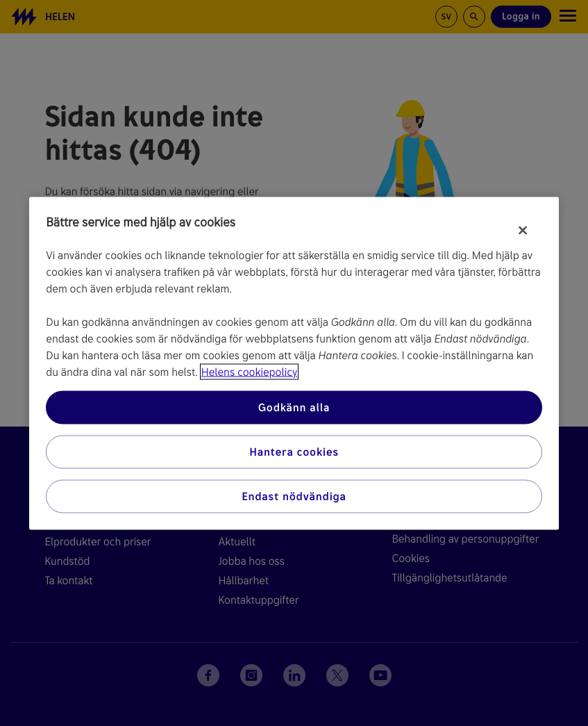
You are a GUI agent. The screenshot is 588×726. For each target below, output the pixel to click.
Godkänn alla (294, 407)
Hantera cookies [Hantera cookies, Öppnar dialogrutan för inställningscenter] (294, 451)
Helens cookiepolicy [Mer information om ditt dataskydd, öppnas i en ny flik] (249, 371)
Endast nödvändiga (294, 496)
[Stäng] (523, 230)
